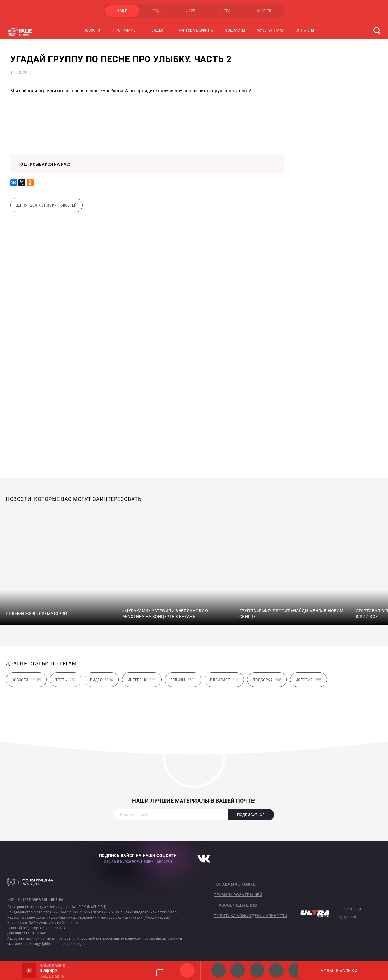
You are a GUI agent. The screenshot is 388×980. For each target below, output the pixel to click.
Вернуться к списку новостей (46, 205)
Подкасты (235, 30)
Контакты (304, 30)
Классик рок (276, 970)
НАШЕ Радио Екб (257, 970)
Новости (92, 30)
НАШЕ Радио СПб (238, 970)
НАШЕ (122, 11)
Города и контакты (235, 884)
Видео (158, 30)
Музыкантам (270, 30)
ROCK (157, 11)
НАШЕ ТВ (263, 11)
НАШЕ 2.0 (219, 970)
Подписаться (251, 815)
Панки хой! (296, 970)
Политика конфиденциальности (250, 916)
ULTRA (226, 11)
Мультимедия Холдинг (30, 882)
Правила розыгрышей (238, 895)
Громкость (160, 973)
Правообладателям (235, 905)
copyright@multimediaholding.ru (59, 944)
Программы (125, 30)
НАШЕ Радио (187, 970)
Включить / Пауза (29, 970)
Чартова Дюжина (196, 30)
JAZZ (191, 11)
